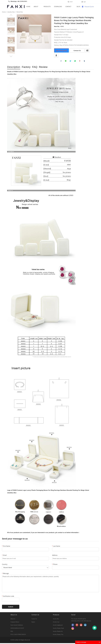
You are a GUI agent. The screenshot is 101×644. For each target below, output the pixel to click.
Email (4, 556)
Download (58, 7)
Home (28, 7)
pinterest (80, 61)
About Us (36, 8)
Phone (55, 565)
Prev (11, 15)
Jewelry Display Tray (58, 635)
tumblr (85, 61)
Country (5, 565)
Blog (79, 7)
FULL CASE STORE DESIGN (18, 635)
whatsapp (75, 61)
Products (47, 7)
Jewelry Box (11, 12)
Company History (15, 623)
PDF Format (87, 50)
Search (71, 2)
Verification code (8, 597)
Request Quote (89, 7)
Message (5, 574)
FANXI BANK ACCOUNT (17, 629)
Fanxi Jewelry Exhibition (17, 626)
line (66, 61)
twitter (71, 61)
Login (84, 2)
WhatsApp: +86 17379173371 (19, 1)
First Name (6, 547)
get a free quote (62, 51)
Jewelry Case (56, 623)
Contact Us (68, 8)
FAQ (12, 632)
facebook (61, 61)
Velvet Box (20, 12)
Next (11, 56)
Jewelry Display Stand (58, 629)
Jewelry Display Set (58, 632)
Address (55, 556)
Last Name (56, 547)
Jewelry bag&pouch (58, 626)
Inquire (33, 623)
